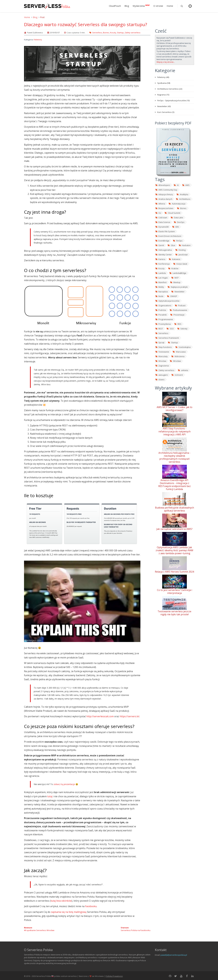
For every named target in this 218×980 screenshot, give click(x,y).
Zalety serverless (133, 33)
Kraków (173, 268)
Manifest (161, 282)
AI (176, 185)
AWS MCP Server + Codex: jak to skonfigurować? (175, 409)
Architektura (183, 199)
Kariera (160, 259)
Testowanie (162, 352)
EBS (175, 227)
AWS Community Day (166, 190)
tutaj (50, 796)
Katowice (174, 259)
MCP (175, 278)
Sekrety (182, 329)
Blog (127, 6)
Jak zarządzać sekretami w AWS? (174, 529)
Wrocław (175, 361)
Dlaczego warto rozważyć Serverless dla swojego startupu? (85, 24)
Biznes (106, 33)
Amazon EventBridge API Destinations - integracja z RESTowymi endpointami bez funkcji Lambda (175, 485)
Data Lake (177, 218)
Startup (120, 33)
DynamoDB (162, 227)
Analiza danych (164, 199)
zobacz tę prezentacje (64, 784)
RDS (178, 324)
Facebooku (91, 906)
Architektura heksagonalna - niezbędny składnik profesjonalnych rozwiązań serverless (175, 457)
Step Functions (164, 347)
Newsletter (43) (164, 106)
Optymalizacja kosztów (167, 301)
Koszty (113, 33)
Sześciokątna (183, 347)
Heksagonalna (164, 250)
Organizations (163, 305)
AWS (186, 185)
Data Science (163, 222)
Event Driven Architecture (168, 236)
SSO (170, 329)
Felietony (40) (163, 77)
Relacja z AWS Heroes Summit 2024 (174, 572)
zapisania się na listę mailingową (69, 912)
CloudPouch (115, 6)
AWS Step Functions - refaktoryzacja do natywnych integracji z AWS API (175, 431)
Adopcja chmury (164, 194)
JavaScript (181, 255)
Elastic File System (165, 231)
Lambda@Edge (178, 273)
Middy (160, 287)
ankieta (183, 370)
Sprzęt (160, 342)
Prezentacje (177, 315)
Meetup (175, 282)
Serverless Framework (167, 338)
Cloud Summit (172, 213)
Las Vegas (162, 278)
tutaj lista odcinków (61, 901)
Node (159, 296)
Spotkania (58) (164, 83)
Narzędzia (162, 292)
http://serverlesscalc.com (100, 716)
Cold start (161, 218)
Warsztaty (162, 356)
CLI (158, 213)
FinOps (178, 241)
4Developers (163, 185)
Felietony (38, 40)
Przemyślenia (163, 324)
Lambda (161, 273)
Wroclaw (161, 361)
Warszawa (179, 352)
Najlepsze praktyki (178, 287)
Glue (171, 245)
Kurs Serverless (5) (166, 112)
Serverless (97, 33)
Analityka (182, 194)
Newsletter (178, 292)
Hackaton (185, 245)
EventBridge (162, 241)
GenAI (160, 245)
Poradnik (161, 315)
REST (159, 329)
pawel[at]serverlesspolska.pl (174, 955)
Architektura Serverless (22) (170, 89)
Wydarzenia (141, 6)
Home (170, 6)
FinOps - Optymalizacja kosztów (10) (173, 100)
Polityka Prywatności (114, 976)
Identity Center (164, 255)
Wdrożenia (178, 356)
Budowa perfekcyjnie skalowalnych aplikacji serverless (175, 509)
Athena (160, 204)
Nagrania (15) (163, 95)
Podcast (180, 305)
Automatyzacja (177, 204)
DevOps (179, 222)
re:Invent (177, 375)
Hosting (180, 250)
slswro (160, 380)
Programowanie (164, 319)
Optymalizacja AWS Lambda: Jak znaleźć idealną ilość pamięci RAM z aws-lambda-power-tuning (174, 550)
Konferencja (162, 264)
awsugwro (162, 375)
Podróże (161, 310)
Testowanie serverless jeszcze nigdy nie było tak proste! (174, 613)
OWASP (172, 296)
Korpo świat (180, 264)
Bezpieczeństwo (164, 208)
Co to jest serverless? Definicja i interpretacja (175, 592)
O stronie (158, 6)
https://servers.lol (129, 716)
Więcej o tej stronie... (166, 62)
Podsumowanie (178, 310)
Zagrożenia (162, 366)
